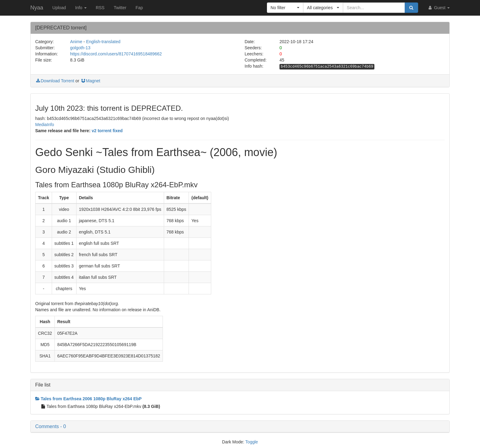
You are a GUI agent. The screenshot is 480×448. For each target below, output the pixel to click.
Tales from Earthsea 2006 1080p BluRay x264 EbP (88, 399)
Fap (139, 8)
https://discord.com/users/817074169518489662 (116, 54)
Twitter (120, 8)
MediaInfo (45, 125)
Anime (76, 42)
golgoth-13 (80, 48)
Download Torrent (55, 81)
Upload (59, 8)
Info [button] (81, 8)
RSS (100, 8)
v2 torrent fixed (107, 131)
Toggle (251, 442)
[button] (285, 8)
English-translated (103, 42)
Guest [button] (439, 8)
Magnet (90, 81)
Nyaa (37, 8)
